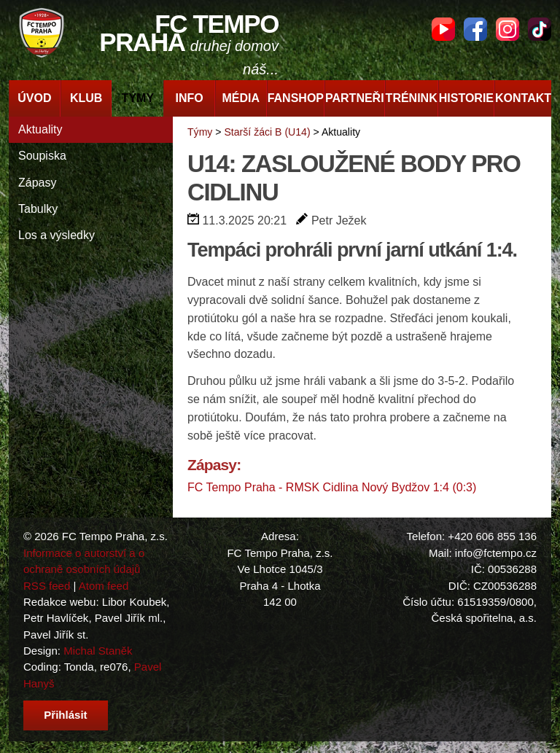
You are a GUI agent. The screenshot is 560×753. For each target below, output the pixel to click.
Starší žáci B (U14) (267, 132)
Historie (466, 98)
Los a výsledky (57, 235)
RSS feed (47, 586)
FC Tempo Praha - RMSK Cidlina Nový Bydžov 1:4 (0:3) (332, 487)
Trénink (412, 98)
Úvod (34, 98)
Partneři (355, 98)
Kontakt (523, 98)
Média (241, 98)
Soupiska (42, 156)
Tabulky (38, 209)
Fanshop (296, 98)
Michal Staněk (98, 651)
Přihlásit (65, 715)
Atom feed (104, 586)
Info (189, 98)
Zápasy (37, 183)
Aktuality (40, 129)
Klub (86, 98)
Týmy (138, 98)
